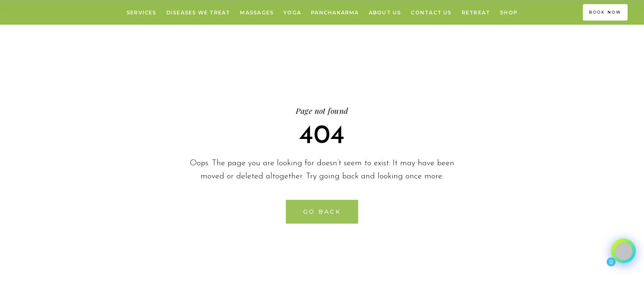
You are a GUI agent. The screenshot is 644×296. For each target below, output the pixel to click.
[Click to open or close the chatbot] (623, 251)
